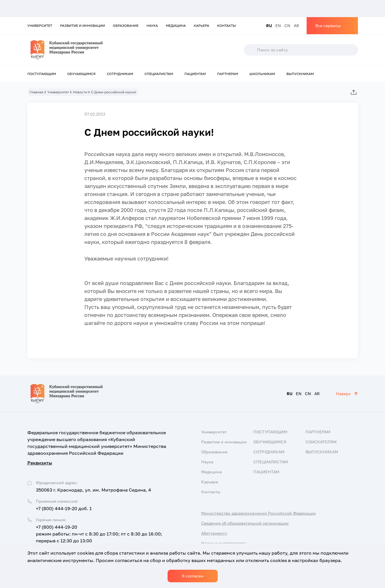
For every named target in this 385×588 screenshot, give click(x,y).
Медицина (176, 26)
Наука (152, 26)
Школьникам (262, 74)
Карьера (201, 26)
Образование (126, 26)
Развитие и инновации (82, 26)
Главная (36, 92)
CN (287, 26)
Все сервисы (328, 26)
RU (269, 26)
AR (297, 26)
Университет (40, 26)
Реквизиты (40, 463)
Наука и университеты (224, 543)
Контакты (227, 26)
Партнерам (228, 74)
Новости (80, 92)
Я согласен (193, 576)
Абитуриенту (214, 533)
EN (278, 26)
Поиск (250, 50)
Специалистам (159, 74)
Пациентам (195, 74)
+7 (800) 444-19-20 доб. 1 (64, 508)
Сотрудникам (120, 74)
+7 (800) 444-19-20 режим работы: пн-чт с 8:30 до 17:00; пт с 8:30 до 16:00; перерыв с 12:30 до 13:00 (99, 534)
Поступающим (42, 74)
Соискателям (321, 442)
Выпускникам (300, 74)
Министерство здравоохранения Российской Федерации (258, 513)
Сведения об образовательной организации (245, 523)
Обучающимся (81, 74)
